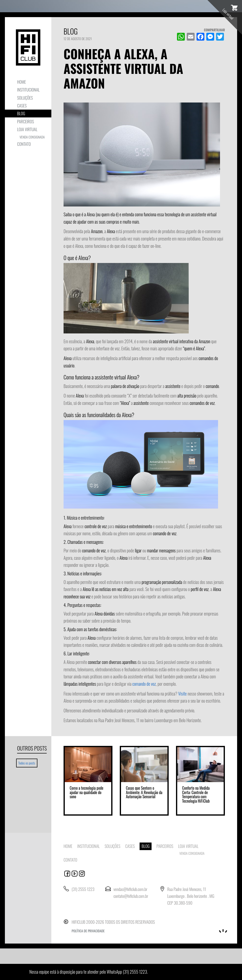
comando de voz (144, 684)
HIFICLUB (28, 47)
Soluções (25, 98)
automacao (82, 874)
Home (22, 82)
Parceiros (26, 121)
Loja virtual (27, 129)
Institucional (28, 90)
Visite (182, 694)
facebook (67, 874)
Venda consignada (32, 137)
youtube (75, 874)
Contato (24, 144)
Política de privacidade (88, 931)
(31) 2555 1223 (135, 972)
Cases (22, 106)
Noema (223, 931)
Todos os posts (28, 763)
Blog (21, 113)
